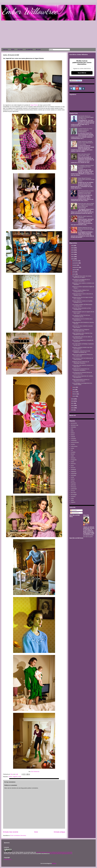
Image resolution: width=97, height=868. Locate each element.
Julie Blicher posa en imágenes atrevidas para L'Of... (81, 330)
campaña (73, 439)
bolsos (73, 435)
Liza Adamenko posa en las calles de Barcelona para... (82, 337)
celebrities (74, 441)
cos (72, 450)
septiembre (76, 267)
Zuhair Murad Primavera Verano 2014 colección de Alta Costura (86, 180)
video (72, 498)
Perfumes (73, 487)
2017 (73, 403)
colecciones (74, 446)
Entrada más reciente (11, 832)
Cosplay (73, 452)
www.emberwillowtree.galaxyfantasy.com (61, 854)
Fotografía (74, 460)
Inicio (36, 832)
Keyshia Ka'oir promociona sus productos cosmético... (81, 370)
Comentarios (75, 513)
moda (20, 777)
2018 (73, 401)
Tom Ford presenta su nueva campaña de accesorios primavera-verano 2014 (86, 192)
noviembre (76, 263)
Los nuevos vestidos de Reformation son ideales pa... (82, 305)
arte (72, 429)
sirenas (73, 491)
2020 (73, 259)
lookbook (73, 469)
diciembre (75, 261)
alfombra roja (74, 425)
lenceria (73, 468)
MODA (13, 50)
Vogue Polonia (34, 105)
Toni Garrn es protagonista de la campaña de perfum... (81, 280)
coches (73, 444)
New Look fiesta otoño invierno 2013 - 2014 (84, 155)
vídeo (72, 500)
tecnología (74, 495)
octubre (75, 265)
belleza (73, 433)
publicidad (74, 489)
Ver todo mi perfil (88, 537)
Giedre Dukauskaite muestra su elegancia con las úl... (81, 380)
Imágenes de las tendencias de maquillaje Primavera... (81, 362)
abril (74, 390)
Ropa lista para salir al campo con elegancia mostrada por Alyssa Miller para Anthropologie (86, 206)
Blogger (54, 863)
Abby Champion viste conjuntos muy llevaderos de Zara (82, 334)
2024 (73, 250)
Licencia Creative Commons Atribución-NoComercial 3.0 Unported (54, 852)
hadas (73, 462)
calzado (73, 437)
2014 (73, 408)
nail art (73, 479)
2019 (73, 399)
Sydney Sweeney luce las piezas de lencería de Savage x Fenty (86, 229)
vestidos (73, 496)
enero (74, 396)
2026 (73, 246)
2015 (73, 406)
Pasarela (73, 483)
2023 (73, 252)
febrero (75, 394)
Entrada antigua (60, 832)
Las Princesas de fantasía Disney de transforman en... (82, 373)
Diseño (10, 777)
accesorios (74, 423)
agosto (75, 270)
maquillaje (74, 473)
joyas (72, 466)
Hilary (87, 525)
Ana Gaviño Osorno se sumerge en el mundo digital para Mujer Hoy (86, 117)
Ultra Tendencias (35, 772)
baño (72, 431)
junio (74, 274)
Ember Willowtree (30, 11)
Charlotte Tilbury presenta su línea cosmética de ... (82, 309)
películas (73, 485)
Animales (73, 427)
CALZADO (20, 50)
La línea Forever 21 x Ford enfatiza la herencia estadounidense (85, 130)
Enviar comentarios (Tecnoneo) (18, 835)
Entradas (74, 510)
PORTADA (5, 50)
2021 (73, 257)
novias (73, 481)
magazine (15, 777)
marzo (74, 392)
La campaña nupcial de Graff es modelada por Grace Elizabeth (86, 167)
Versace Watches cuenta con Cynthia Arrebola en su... (82, 302)
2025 (73, 248)
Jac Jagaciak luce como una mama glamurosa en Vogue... (82, 277)
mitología (73, 475)
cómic (73, 448)
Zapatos (73, 502)
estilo (72, 456)
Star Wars (73, 493)
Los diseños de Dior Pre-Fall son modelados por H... (81, 316)
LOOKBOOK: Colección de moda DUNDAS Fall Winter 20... (81, 352)
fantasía (73, 458)
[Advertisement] (48, 35)
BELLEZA (38, 50)
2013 (73, 410)
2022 (73, 254)
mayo (74, 387)
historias (73, 464)
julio (74, 272)
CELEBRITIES (29, 50)
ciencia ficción (75, 442)
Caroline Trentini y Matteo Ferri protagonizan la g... (81, 291)
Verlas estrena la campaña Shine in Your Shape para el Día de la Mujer (86, 143)
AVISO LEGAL (8, 859)
